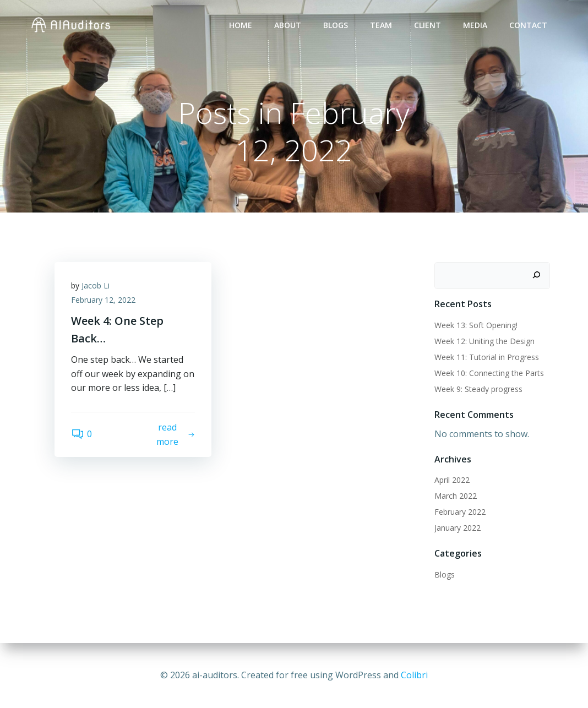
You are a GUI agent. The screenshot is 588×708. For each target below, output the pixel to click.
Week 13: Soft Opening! (476, 325)
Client (428, 25)
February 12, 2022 (103, 300)
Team (381, 25)
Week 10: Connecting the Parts (489, 373)
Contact (528, 25)
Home (241, 25)
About (288, 25)
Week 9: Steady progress (478, 389)
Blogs (336, 25)
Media (475, 25)
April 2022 (452, 480)
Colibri (414, 675)
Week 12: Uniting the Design (484, 341)
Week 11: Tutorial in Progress (487, 357)
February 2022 (460, 512)
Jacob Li (96, 285)
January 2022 (458, 528)
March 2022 (456, 496)
